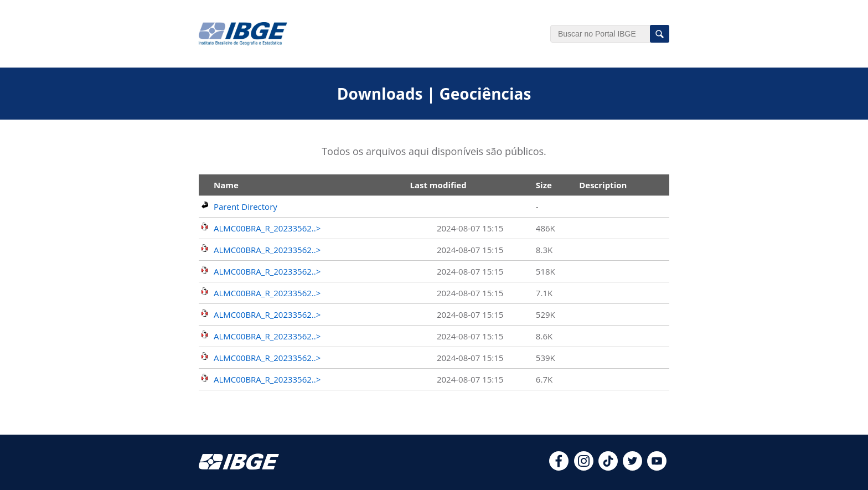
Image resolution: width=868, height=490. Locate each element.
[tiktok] (608, 467)
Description (603, 185)
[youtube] (657, 467)
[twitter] (632, 467)
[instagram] (584, 467)
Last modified (438, 185)
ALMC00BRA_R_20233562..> (267, 228)
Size (544, 185)
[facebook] (559, 467)
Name (226, 185)
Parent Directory (246, 207)
